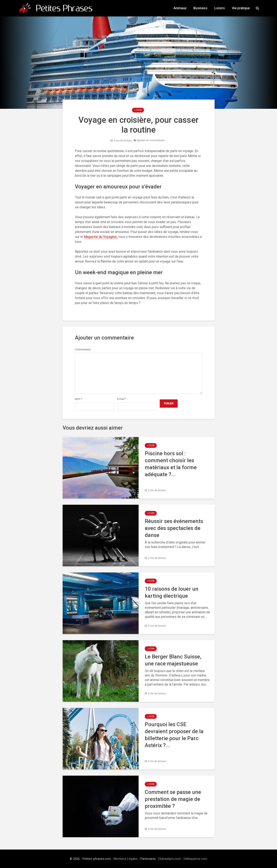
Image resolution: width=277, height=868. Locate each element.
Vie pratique (241, 8)
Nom (78, 399)
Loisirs (220, 8)
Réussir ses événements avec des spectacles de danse (174, 528)
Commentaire (83, 350)
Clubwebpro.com (170, 859)
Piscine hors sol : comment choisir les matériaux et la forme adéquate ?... (171, 464)
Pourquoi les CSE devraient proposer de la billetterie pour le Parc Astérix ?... (174, 735)
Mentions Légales (126, 859)
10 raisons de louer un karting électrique (172, 592)
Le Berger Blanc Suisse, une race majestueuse (173, 660)
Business (200, 8)
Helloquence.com (195, 859)
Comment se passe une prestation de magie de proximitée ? (173, 799)
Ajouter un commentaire (151, 141)
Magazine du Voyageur (100, 237)
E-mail (122, 399)
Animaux (180, 8)
